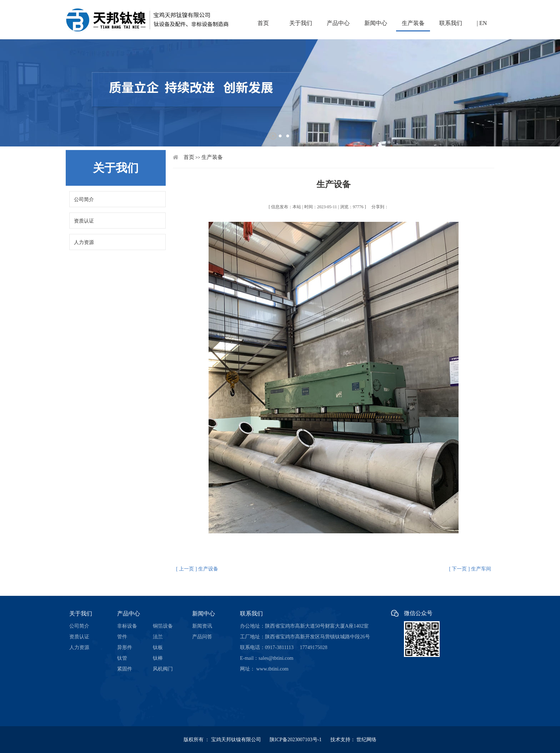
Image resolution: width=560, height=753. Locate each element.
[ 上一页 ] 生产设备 (197, 569)
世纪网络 (366, 740)
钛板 (158, 647)
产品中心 (338, 23)
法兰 (158, 637)
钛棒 (158, 658)
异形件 (125, 647)
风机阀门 (163, 669)
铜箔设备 (163, 626)
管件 (122, 637)
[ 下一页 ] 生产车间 (470, 569)
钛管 (122, 658)
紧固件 (125, 669)
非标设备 (127, 626)
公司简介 (84, 200)
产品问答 (202, 637)
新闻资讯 (202, 626)
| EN (482, 23)
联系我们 (451, 23)
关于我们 (301, 23)
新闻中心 (376, 23)
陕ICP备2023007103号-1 (299, 740)
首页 (263, 23)
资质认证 (84, 221)
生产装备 (413, 23)
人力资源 (84, 242)
